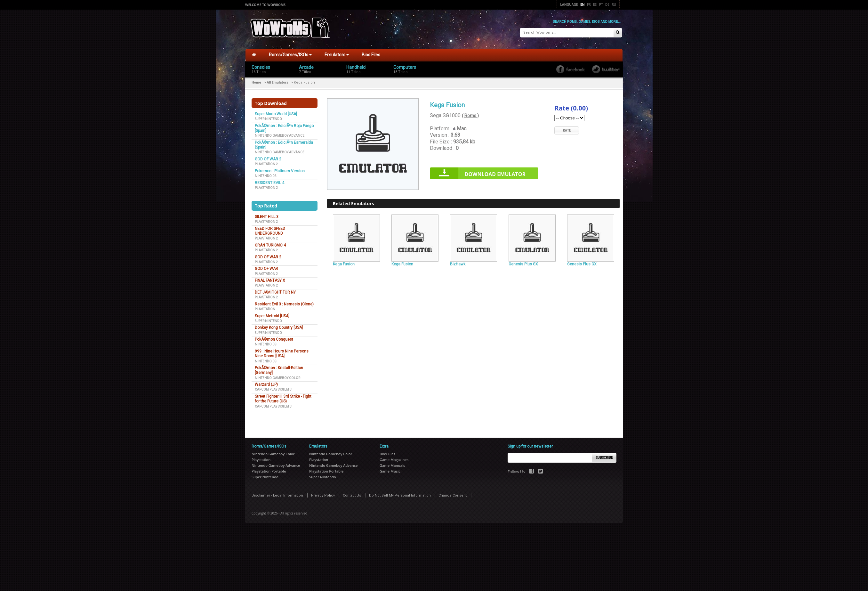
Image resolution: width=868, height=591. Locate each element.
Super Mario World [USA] (276, 114)
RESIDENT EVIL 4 (269, 183)
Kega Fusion (344, 264)
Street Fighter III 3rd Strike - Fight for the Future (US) (283, 399)
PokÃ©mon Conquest (274, 339)
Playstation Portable (269, 471)
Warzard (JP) (266, 385)
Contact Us (352, 495)
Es (595, 4)
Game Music (390, 471)
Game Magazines (394, 460)
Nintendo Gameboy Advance (280, 136)
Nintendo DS (265, 176)
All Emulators (278, 82)
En (583, 4)
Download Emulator (495, 174)
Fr (589, 4)
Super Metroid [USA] (272, 316)
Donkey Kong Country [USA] (279, 328)
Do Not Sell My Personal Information (400, 495)
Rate (567, 130)
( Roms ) (470, 116)
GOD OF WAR (266, 269)
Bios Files (371, 55)
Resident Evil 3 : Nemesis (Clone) (284, 304)
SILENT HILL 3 (267, 217)
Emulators (337, 55)
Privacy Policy (323, 495)
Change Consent (453, 495)
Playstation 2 (266, 164)
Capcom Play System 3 (273, 389)
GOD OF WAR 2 (268, 159)
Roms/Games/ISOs (290, 55)
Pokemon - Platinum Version (280, 171)
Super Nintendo (268, 119)
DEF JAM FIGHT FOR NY (275, 292)
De (607, 4)
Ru (614, 4)
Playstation (265, 309)
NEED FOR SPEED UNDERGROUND (270, 231)
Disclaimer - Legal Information (277, 495)
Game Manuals (392, 465)
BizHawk (458, 264)
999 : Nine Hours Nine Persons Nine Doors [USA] (282, 354)
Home (256, 82)
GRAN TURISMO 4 (270, 245)
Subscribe (604, 458)
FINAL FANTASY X (270, 280)
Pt (601, 4)
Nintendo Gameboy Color (277, 378)
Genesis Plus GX (523, 264)
